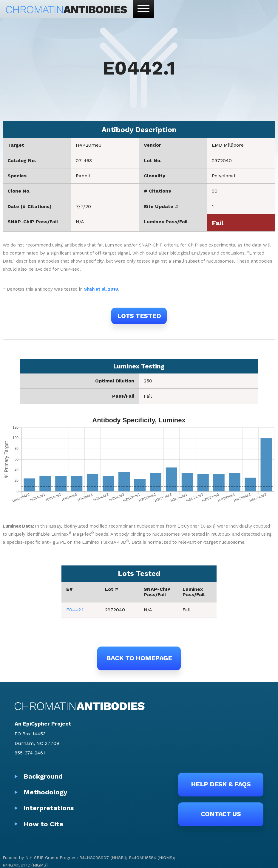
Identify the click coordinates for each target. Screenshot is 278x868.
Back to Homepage (139, 658)
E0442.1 (75, 610)
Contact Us (221, 814)
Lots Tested (139, 316)
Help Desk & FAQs (221, 784)
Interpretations (49, 808)
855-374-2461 (30, 753)
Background (43, 776)
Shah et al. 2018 (101, 289)
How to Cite (43, 824)
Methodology (45, 792)
